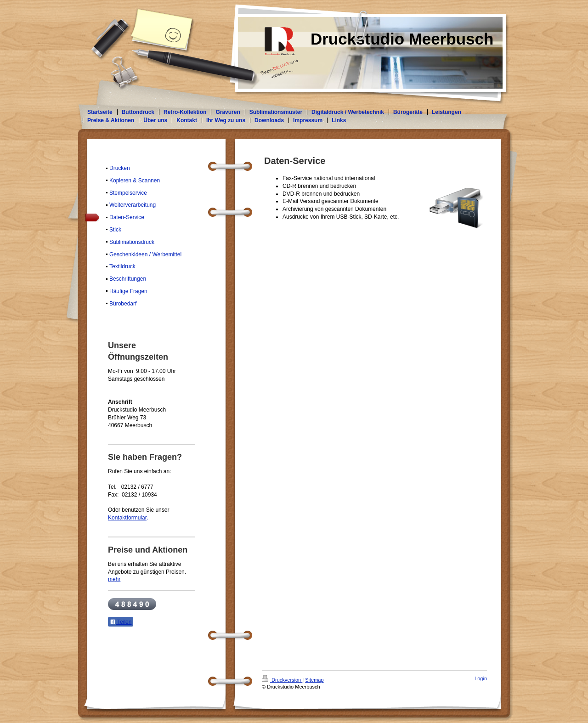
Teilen (121, 622)
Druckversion (282, 680)
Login (481, 678)
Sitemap (314, 680)
